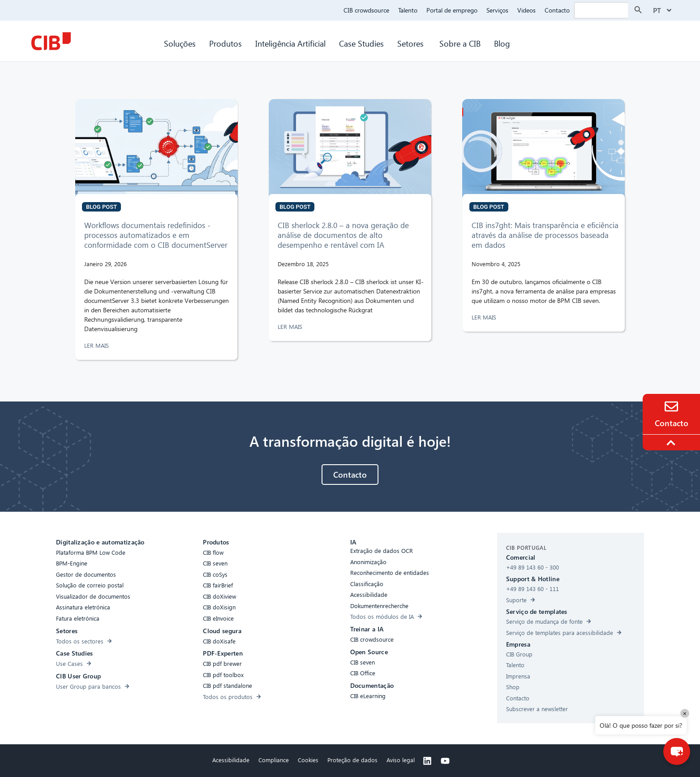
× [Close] (685, 713)
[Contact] (671, 406)
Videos (526, 10)
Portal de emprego (452, 10)
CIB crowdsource (366, 10)
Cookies (308, 760)
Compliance (274, 760)
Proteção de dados (352, 760)
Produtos (225, 43)
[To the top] (672, 443)
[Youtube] (445, 761)
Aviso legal (401, 760)
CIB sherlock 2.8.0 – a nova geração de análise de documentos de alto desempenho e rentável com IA (343, 235)
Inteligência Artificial (290, 43)
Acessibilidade (231, 760)
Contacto (557, 10)
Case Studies (361, 43)
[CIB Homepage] (51, 41)
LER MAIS (97, 345)
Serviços (497, 10)
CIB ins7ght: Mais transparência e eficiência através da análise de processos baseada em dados (545, 235)
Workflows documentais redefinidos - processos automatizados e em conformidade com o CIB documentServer (156, 235)
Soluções (180, 43)
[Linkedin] (427, 761)
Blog (502, 43)
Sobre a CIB (460, 43)
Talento (408, 10)
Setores (412, 43)
